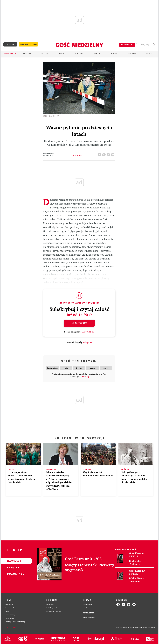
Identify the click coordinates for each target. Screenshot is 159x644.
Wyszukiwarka (154, 45)
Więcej (149, 54)
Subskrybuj (79, 323)
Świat (62, 54)
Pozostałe (13, 574)
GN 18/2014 (48, 156)
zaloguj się (143, 45)
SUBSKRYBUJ (127, 45)
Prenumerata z (28, 44)
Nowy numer (10, 54)
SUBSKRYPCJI (88, 332)
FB (104, 154)
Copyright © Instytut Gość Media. (127, 627)
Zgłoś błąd (11, 627)
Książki (13, 567)
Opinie (114, 54)
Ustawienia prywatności (54, 611)
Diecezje (132, 54)
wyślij (113, 154)
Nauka (97, 54)
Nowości (13, 561)
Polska (45, 54)
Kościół (27, 54)
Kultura (79, 54)
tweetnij (109, 154)
